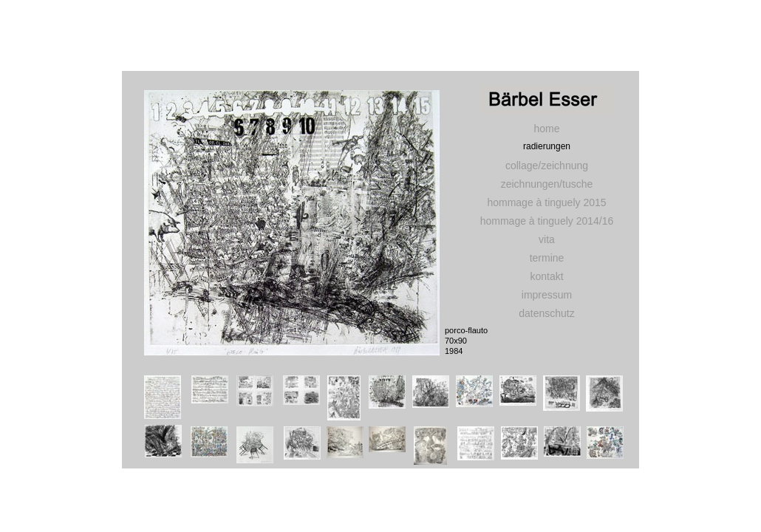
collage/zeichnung (547, 166)
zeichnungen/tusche (547, 184)
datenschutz (547, 313)
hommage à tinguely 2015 (546, 202)
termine (547, 258)
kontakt (546, 276)
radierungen (547, 146)
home (546, 129)
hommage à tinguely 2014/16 (547, 221)
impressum (547, 295)
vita (547, 239)
